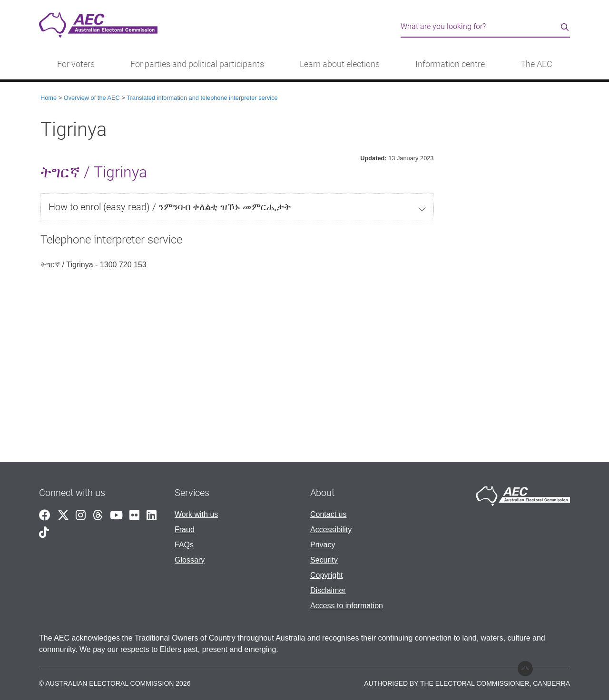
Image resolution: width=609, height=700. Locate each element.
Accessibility (331, 530)
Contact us (328, 514)
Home (49, 98)
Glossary (190, 560)
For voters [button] (76, 64)
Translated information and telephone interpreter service (202, 98)
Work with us (196, 514)
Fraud (185, 530)
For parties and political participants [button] (197, 64)
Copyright (326, 575)
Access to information (347, 606)
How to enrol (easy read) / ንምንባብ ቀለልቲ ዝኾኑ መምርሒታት (170, 207)
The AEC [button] (536, 64)
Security (324, 560)
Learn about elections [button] (340, 64)
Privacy (323, 545)
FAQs (184, 545)
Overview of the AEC (92, 98)
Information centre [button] (450, 64)
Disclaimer (328, 590)
